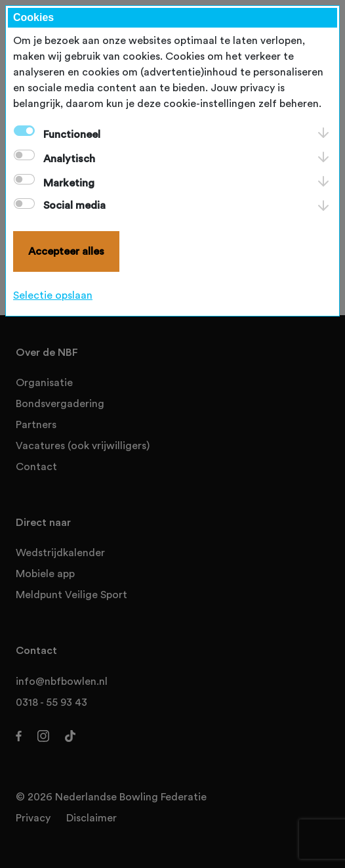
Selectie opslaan (53, 295)
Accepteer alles (66, 251)
